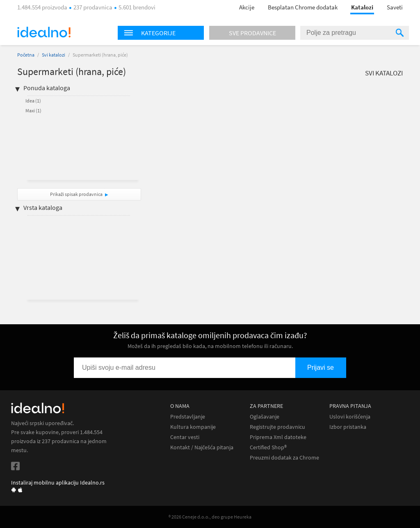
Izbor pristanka (348, 427)
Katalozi (362, 7)
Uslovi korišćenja (350, 417)
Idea (33, 101)
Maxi (33, 110)
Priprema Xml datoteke (278, 437)
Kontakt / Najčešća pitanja (202, 447)
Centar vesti (185, 437)
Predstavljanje (188, 417)
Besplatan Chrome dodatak (303, 7)
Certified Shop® (268, 447)
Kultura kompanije (193, 427)
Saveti (395, 7)
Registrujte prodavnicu (277, 427)
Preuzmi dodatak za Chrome (284, 458)
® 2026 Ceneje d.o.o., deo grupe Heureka (210, 517)
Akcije (247, 7)
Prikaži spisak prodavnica (76, 194)
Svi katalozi (54, 55)
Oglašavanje (265, 417)
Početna (26, 55)
